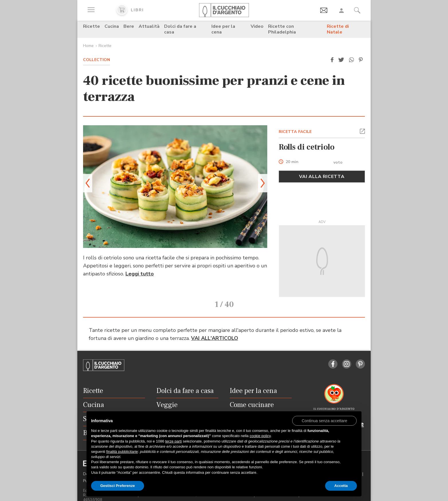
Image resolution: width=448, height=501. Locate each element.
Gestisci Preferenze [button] (118, 486)
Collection (97, 60)
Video (257, 26)
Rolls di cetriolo (307, 147)
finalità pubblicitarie (122, 452)
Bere (129, 26)
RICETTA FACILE (295, 132)
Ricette (92, 26)
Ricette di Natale (338, 29)
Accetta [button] (341, 486)
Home (88, 46)
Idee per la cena (223, 29)
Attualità (149, 26)
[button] (332, 60)
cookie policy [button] (260, 436)
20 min (292, 162)
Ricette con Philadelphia (282, 29)
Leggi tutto (140, 274)
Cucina (112, 26)
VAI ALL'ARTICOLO (215, 330)
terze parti (174, 441)
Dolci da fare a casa (180, 29)
